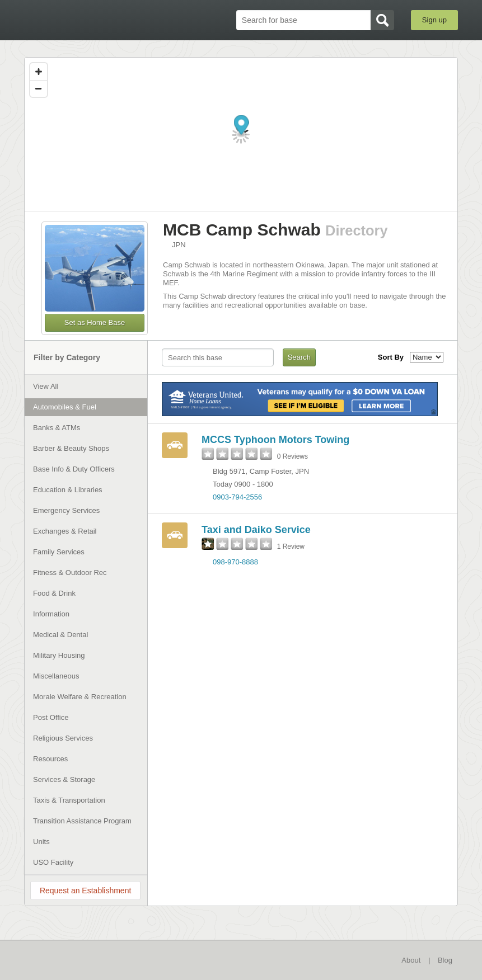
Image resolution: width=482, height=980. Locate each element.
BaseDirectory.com (83, 20)
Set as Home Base (95, 322)
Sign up (434, 20)
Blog (445, 960)
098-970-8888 (235, 562)
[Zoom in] (39, 72)
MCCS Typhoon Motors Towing (275, 440)
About (411, 960)
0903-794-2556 (237, 497)
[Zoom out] (39, 88)
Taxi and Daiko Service (256, 530)
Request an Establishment (85, 891)
